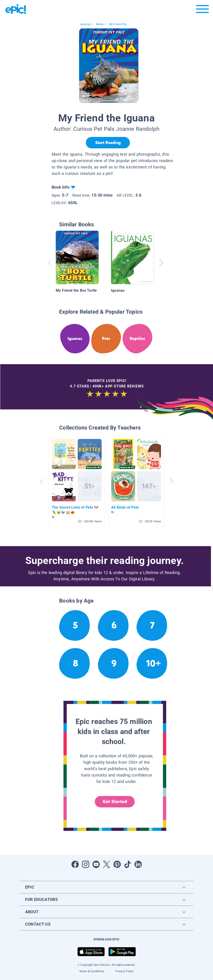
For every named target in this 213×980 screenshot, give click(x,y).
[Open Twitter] (107, 864)
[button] (77, 482)
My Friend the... (119, 24)
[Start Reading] (108, 143)
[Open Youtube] (96, 864)
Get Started (115, 802)
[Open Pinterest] (117, 864)
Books (100, 24)
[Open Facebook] (75, 864)
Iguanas (85, 24)
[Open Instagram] (86, 864)
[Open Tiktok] (128, 864)
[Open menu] (202, 10)
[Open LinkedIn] (138, 864)
